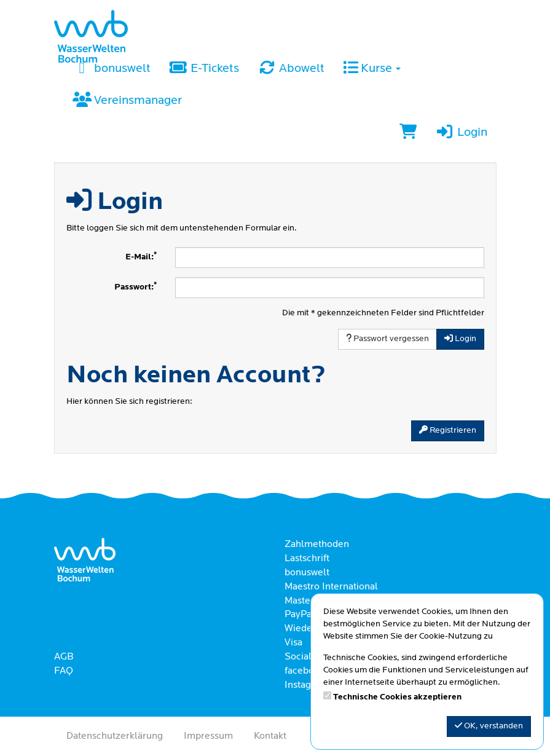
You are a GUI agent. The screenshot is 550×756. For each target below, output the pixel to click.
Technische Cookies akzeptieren (397, 697)
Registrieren (448, 430)
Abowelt (291, 69)
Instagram (306, 685)
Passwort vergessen (387, 339)
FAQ (64, 671)
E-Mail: (141, 257)
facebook (304, 671)
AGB (64, 657)
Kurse (372, 69)
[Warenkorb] (408, 133)
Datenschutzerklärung (115, 736)
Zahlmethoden (317, 545)
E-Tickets (204, 69)
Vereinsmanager (127, 101)
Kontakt (270, 736)
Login (461, 133)
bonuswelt (112, 69)
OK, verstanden (489, 726)
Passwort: (136, 287)
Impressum (208, 736)
